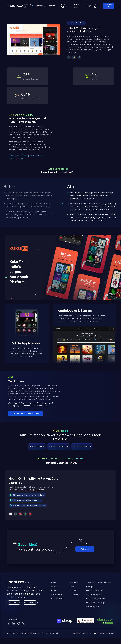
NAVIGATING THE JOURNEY (21, 115)
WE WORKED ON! (61, 431)
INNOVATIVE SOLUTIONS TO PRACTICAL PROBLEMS (61, 459)
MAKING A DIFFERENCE (57, 169)
